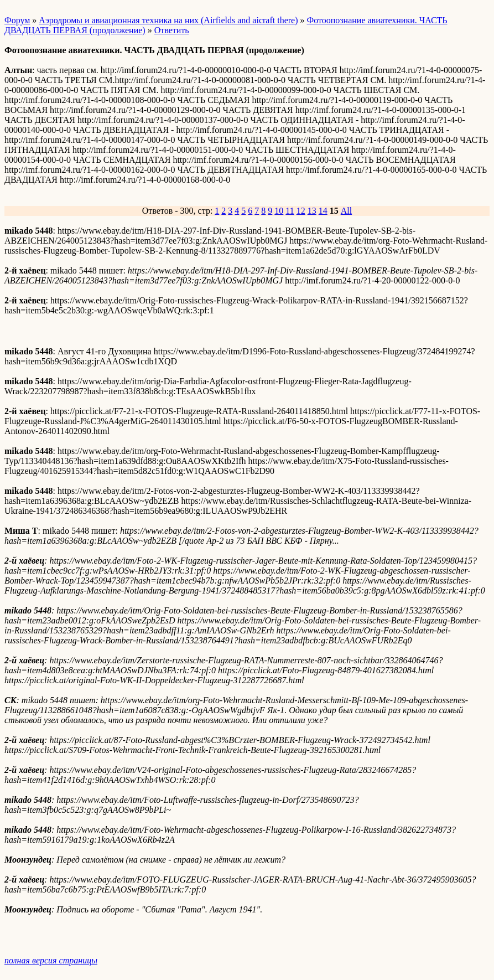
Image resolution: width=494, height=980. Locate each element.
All (346, 211)
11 (290, 211)
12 (301, 211)
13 (312, 211)
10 (279, 211)
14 (323, 211)
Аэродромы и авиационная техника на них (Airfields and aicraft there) (168, 20)
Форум (17, 20)
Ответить (172, 30)
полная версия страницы (51, 960)
